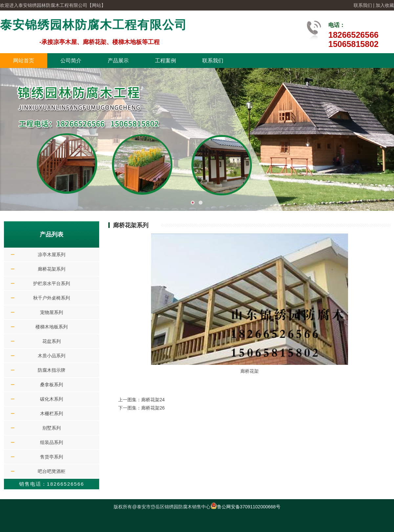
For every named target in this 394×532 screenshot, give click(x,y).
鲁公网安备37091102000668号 (245, 507)
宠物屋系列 (52, 312)
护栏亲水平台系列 (52, 283)
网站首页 (24, 61)
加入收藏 (385, 5)
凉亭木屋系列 (52, 255)
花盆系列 (52, 341)
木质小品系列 (52, 356)
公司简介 (71, 61)
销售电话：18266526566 (52, 484)
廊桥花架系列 (52, 269)
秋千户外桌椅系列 (52, 298)
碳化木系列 (52, 399)
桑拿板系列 (52, 385)
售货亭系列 (52, 457)
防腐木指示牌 (52, 370)
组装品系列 (52, 442)
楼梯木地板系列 (52, 327)
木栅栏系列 (52, 413)
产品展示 (118, 61)
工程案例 (165, 61)
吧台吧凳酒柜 (52, 471)
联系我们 (363, 5)
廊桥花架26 (153, 408)
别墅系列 (52, 428)
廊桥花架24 (153, 400)
